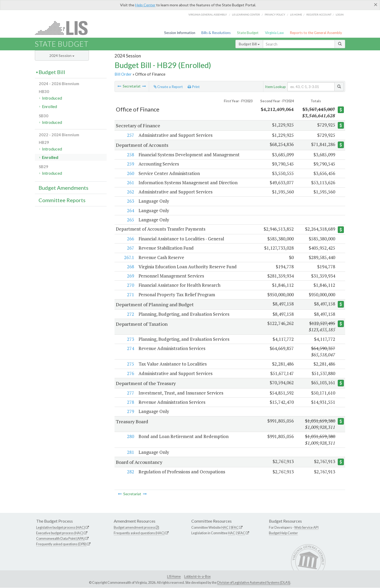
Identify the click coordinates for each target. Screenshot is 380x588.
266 (130, 239)
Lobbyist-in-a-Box (197, 576)
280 (130, 437)
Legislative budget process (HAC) (61, 528)
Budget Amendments (63, 188)
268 (130, 267)
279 (130, 412)
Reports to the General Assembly (316, 33)
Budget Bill (249, 44)
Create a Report (168, 87)
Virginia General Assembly (208, 14)
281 (130, 452)
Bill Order (123, 74)
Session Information (180, 33)
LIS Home (174, 576)
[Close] (376, 4)
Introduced (52, 98)
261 (130, 183)
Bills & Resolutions (216, 33)
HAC (225, 528)
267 (130, 248)
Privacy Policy (275, 14)
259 (130, 164)
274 (130, 348)
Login (340, 14)
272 (130, 314)
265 (130, 220)
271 (130, 295)
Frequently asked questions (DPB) (61, 544)
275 (130, 364)
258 (130, 155)
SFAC (235, 528)
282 (130, 472)
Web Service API (306, 528)
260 (130, 173)
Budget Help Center (283, 533)
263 (130, 201)
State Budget (248, 33)
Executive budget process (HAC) (60, 533)
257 (130, 135)
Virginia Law (274, 33)
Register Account (319, 14)
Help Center (145, 5)
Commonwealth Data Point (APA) (60, 538)
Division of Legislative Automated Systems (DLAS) (254, 583)
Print (194, 87)
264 (130, 210)
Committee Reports (62, 200)
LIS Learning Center (246, 14)
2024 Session (62, 55)
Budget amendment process (135, 528)
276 (130, 373)
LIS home (296, 14)
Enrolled (49, 106)
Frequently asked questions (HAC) (139, 533)
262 (130, 192)
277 (130, 393)
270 (130, 285)
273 (130, 339)
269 (130, 276)
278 (130, 402)
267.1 (129, 257)
